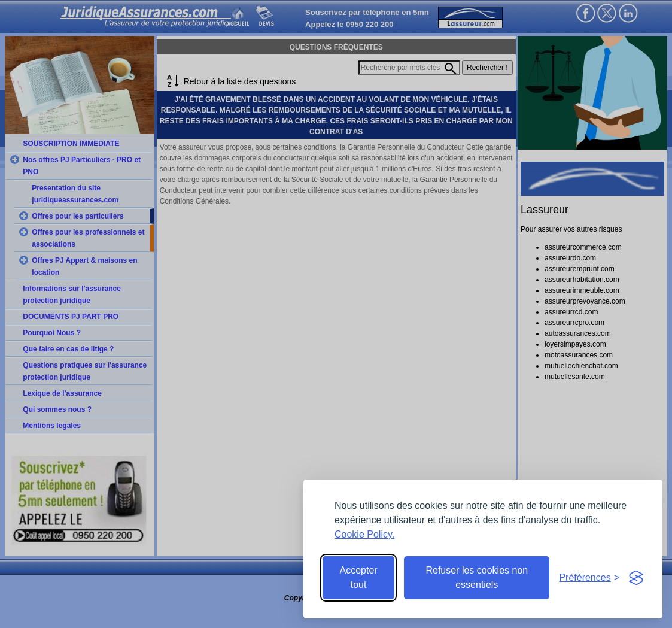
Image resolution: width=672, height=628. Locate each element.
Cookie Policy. (364, 534)
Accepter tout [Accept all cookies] (359, 577)
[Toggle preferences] (589, 578)
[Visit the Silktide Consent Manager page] (636, 578)
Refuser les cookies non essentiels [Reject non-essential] (477, 577)
